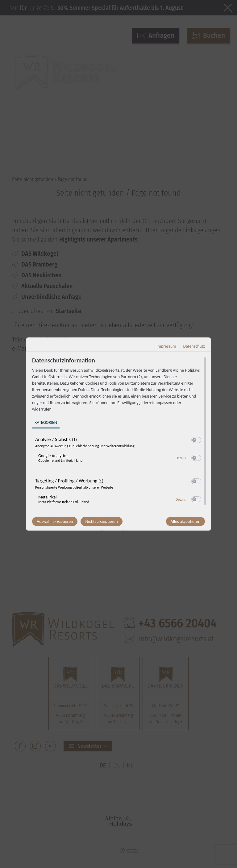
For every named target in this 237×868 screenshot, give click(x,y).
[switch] (196, 440)
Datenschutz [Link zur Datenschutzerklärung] (194, 346)
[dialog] (118, 434)
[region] (119, 434)
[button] (194, 440)
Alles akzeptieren (185, 521)
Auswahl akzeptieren (55, 521)
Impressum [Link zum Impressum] (166, 346)
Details (181, 458)
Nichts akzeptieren (101, 521)
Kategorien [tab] (46, 422)
